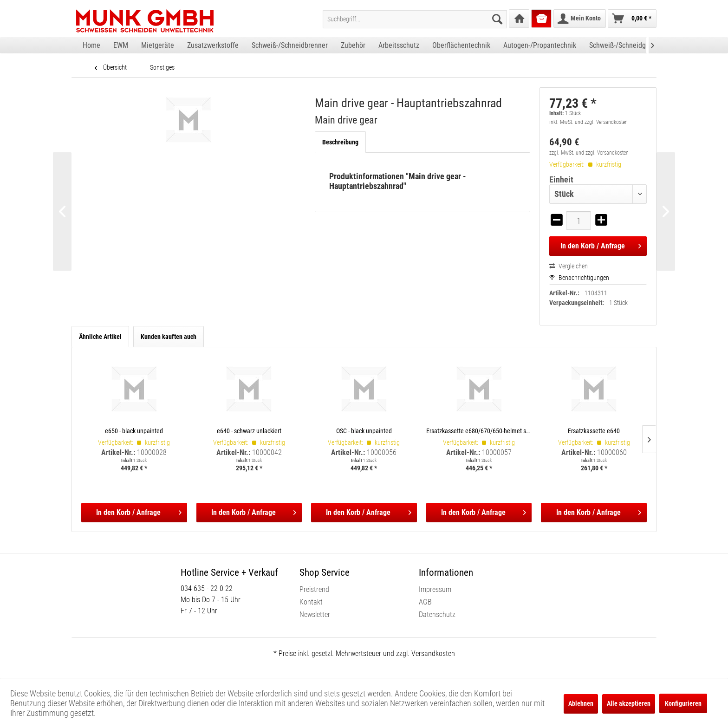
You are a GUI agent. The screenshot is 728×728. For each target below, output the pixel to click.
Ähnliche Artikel (100, 337)
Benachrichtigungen (579, 278)
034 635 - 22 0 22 (207, 588)
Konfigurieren (683, 703)
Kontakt (311, 602)
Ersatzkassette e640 (594, 431)
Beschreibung (340, 142)
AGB (425, 602)
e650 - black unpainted (134, 431)
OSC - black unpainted (364, 431)
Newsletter (315, 614)
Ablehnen (581, 703)
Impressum (435, 589)
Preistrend (314, 589)
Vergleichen (569, 266)
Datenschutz (437, 614)
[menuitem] (415, 19)
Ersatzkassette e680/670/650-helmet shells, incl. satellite (479, 431)
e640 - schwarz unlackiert (249, 431)
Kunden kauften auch (169, 337)
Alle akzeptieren (629, 703)
